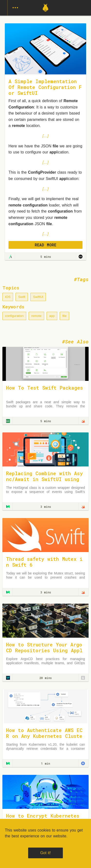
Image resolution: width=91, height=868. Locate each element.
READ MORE (45, 245)
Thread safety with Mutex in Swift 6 (44, 562)
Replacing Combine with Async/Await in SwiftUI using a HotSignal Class (44, 479)
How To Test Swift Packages (45, 388)
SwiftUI (38, 297)
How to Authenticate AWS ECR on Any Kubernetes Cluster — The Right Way (44, 736)
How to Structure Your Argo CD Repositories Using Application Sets (44, 650)
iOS (8, 297)
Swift (22, 297)
